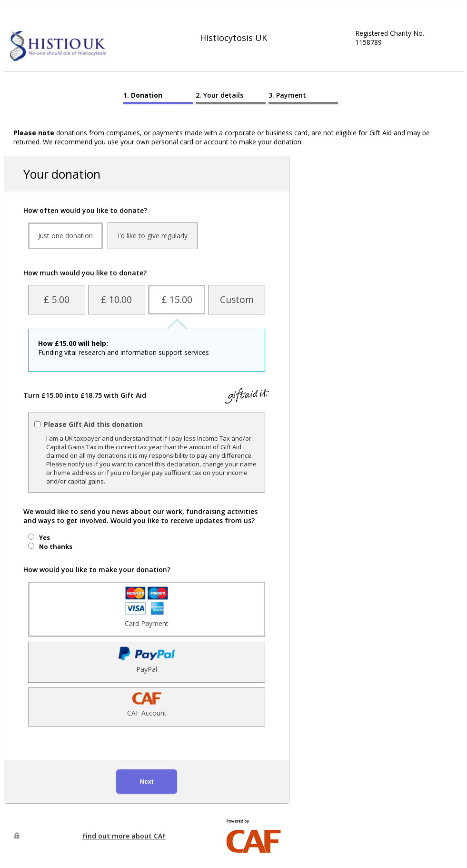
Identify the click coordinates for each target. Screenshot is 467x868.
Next (147, 782)
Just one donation (65, 236)
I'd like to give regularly (153, 236)
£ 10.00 (116, 299)
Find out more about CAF (124, 836)
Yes (45, 537)
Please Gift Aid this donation (93, 424)
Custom (237, 299)
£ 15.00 (177, 299)
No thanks (56, 546)
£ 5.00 (57, 299)
